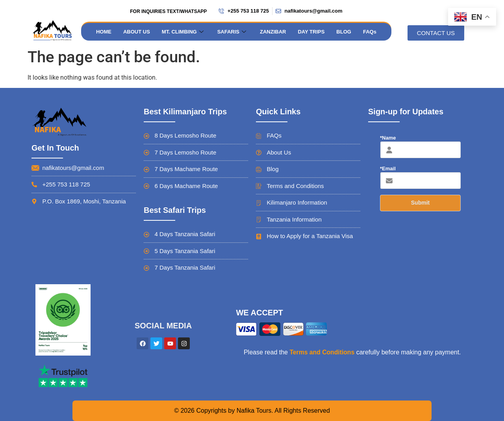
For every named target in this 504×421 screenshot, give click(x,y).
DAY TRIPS (311, 32)
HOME (104, 32)
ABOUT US (137, 32)
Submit (420, 203)
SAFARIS (233, 32)
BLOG (344, 32)
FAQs (370, 32)
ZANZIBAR (273, 32)
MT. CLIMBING (184, 32)
